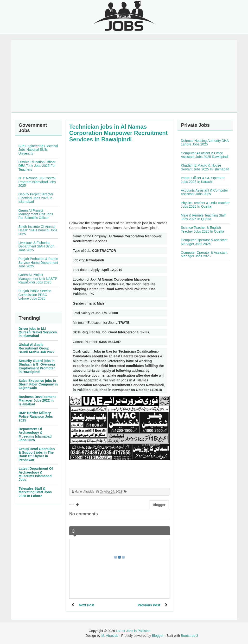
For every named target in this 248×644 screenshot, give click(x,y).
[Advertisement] (124, 76)
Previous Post (149, 605)
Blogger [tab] (159, 505)
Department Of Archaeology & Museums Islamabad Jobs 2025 (35, 434)
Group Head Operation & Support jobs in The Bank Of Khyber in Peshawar (37, 454)
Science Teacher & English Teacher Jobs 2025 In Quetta (203, 229)
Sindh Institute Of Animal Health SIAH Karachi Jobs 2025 (38, 230)
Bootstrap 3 (190, 636)
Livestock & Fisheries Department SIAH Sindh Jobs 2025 (36, 246)
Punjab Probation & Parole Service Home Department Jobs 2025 (38, 262)
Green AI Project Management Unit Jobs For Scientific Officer (36, 214)
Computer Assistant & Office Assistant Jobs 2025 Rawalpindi (205, 155)
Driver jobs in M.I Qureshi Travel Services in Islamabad (38, 332)
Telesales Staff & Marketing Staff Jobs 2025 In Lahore (35, 492)
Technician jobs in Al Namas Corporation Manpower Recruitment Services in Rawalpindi (118, 133)
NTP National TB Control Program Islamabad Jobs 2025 (37, 182)
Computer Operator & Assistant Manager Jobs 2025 (204, 242)
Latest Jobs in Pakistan (133, 631)
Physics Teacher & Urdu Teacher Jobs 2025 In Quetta (205, 205)
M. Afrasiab (110, 636)
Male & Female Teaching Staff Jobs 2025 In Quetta (203, 217)
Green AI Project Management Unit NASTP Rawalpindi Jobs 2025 (38, 279)
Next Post (87, 605)
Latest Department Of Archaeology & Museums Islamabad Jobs (36, 474)
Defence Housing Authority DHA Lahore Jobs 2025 (205, 142)
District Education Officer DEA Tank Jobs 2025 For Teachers (37, 166)
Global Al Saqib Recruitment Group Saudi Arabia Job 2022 (37, 348)
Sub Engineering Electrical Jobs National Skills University (38, 150)
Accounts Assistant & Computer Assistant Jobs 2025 (204, 192)
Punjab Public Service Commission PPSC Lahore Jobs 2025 (35, 295)
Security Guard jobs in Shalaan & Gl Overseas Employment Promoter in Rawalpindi (37, 366)
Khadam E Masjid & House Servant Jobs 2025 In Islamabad (205, 167)
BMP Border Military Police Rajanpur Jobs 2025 (36, 417)
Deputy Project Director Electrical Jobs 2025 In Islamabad (36, 198)
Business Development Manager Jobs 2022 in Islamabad (37, 400)
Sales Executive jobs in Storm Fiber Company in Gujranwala (38, 384)
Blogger (158, 636)
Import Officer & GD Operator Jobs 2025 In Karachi (203, 180)
